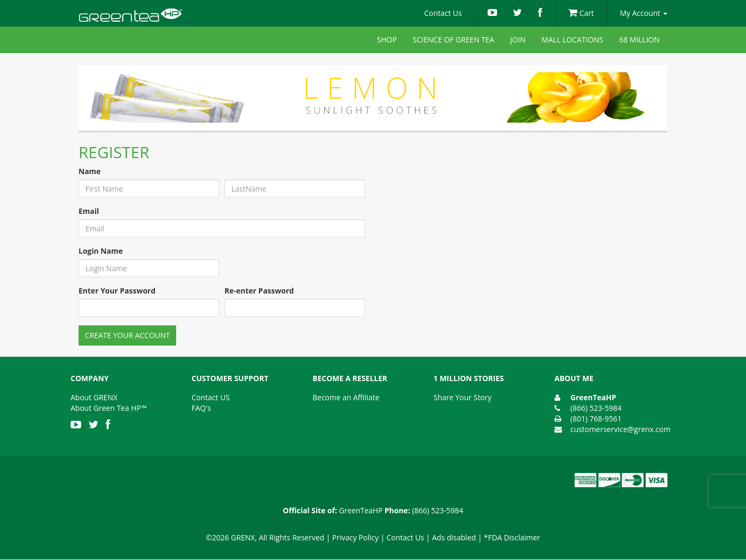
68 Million (639, 40)
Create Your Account (127, 335)
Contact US (211, 397)
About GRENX (94, 397)
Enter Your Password (117, 291)
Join (518, 40)
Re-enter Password (259, 291)
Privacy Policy (355, 537)
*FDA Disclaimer (512, 537)
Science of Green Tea (454, 40)
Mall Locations (572, 40)
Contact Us (443, 13)
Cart (581, 13)
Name (90, 171)
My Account (644, 13)
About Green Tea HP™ (109, 408)
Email (89, 211)
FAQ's (201, 408)
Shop (387, 40)
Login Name (101, 251)
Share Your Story (462, 397)
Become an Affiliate (346, 397)
